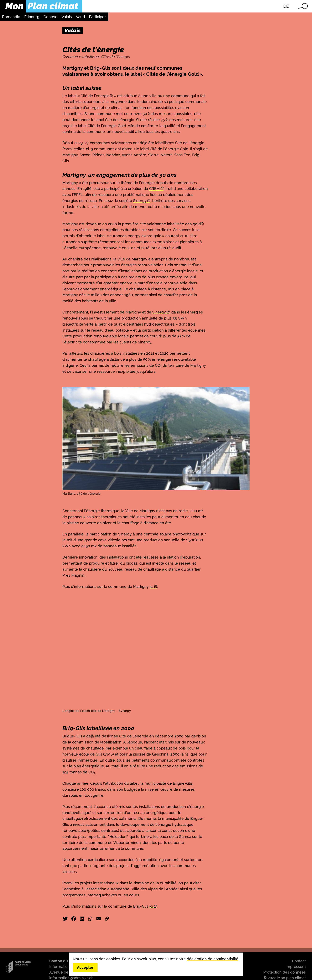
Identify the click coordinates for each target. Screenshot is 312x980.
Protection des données (285, 972)
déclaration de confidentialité (213, 959)
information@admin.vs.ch (71, 978)
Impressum (296, 967)
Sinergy (140, 201)
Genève (50, 17)
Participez (98, 17)
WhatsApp (90, 919)
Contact (299, 961)
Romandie (11, 17)
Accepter (85, 967)
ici (152, 587)
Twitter (65, 919)
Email (99, 919)
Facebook (74, 919)
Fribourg (32, 17)
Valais (67, 17)
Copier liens (107, 919)
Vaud (80, 17)
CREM (154, 189)
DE (286, 6)
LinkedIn (82, 919)
